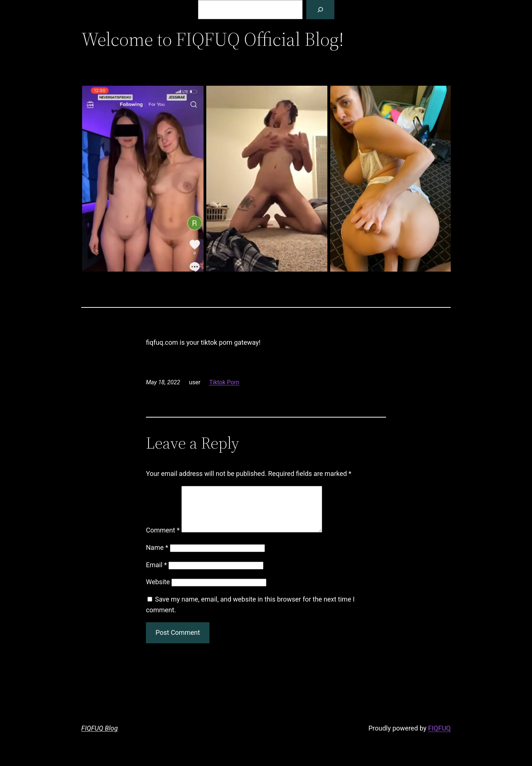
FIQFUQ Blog (100, 737)
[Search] (320, 10)
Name (157, 556)
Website (158, 591)
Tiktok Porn (224, 382)
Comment (163, 539)
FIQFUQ (439, 737)
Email (156, 574)
